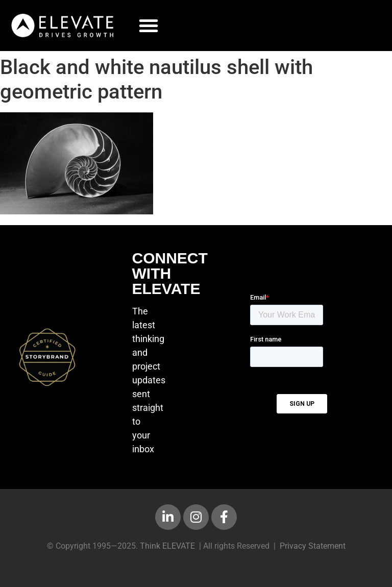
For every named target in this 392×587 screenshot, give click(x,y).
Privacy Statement (313, 546)
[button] (149, 26)
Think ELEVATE (167, 546)
